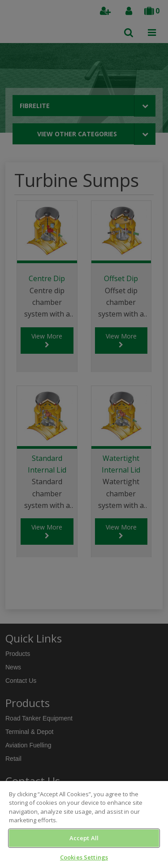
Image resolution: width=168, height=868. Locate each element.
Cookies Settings (84, 857)
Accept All (84, 838)
